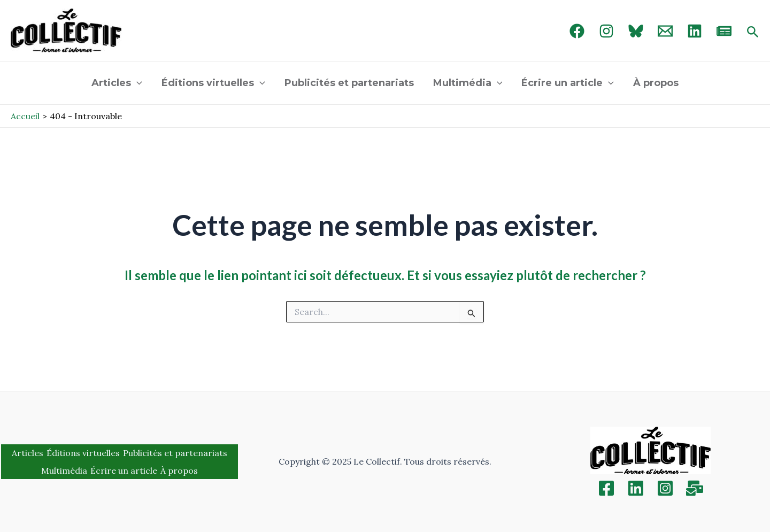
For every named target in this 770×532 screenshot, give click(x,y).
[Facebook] (577, 31)
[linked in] (695, 31)
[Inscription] (695, 488)
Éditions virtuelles (213, 83)
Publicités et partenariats (349, 83)
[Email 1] (665, 31)
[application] (137, 83)
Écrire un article (568, 83)
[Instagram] (606, 31)
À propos (656, 83)
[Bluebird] (636, 31)
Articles (117, 83)
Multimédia (468, 83)
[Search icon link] (753, 33)
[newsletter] (724, 31)
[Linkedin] (636, 488)
